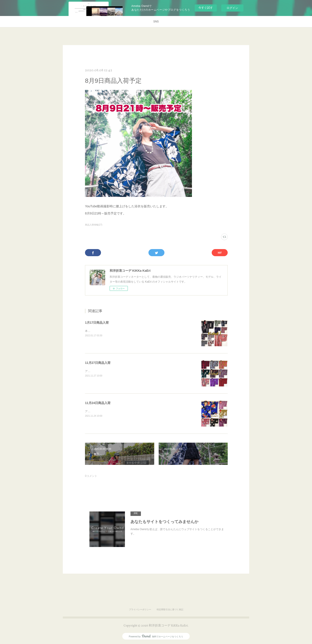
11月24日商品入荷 (98, 403)
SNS (156, 22)
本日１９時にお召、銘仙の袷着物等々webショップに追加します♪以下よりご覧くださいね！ (140, 331)
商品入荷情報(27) (94, 225)
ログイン (232, 8)
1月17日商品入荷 (97, 323)
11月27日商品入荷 (98, 363)
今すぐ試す (206, 8)
